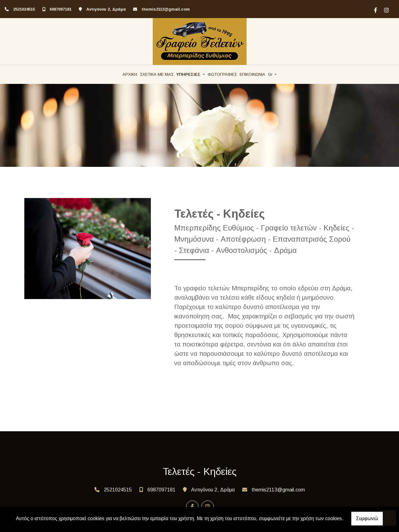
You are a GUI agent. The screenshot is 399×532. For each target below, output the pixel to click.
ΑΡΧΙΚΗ (130, 74)
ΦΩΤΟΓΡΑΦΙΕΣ (222, 74)
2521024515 (24, 9)
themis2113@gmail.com (166, 9)
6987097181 (60, 9)
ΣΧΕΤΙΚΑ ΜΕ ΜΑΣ (157, 74)
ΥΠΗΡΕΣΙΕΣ (189, 74)
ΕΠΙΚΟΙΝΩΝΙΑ (252, 74)
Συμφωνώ (367, 518)
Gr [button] (271, 74)
